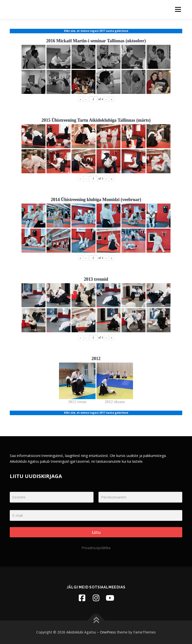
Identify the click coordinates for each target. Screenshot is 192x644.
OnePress (108, 632)
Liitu (96, 532)
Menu (178, 9)
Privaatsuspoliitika (96, 548)
